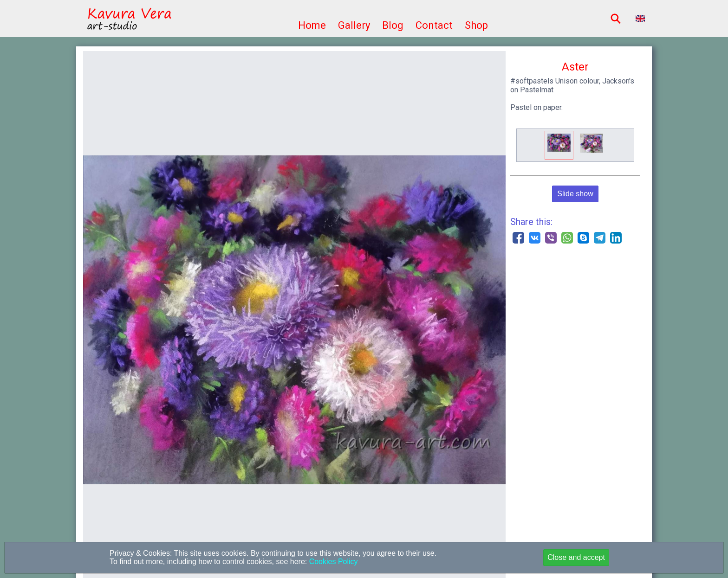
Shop (476, 25)
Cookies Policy (332, 562)
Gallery (354, 25)
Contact (434, 25)
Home (312, 25)
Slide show (575, 194)
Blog (393, 25)
